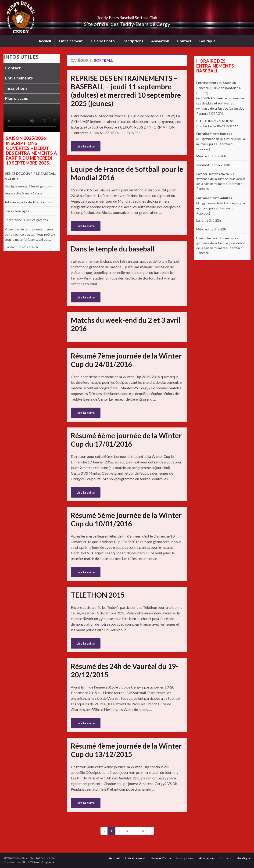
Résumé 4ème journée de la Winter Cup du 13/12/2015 (126, 750)
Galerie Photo (103, 41)
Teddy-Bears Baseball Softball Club (127, 16)
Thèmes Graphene (42, 862)
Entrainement (71, 41)
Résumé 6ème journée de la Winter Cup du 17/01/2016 (126, 440)
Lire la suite (86, 146)
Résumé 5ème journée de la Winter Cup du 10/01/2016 (126, 519)
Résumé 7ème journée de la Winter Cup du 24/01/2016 (126, 360)
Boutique (207, 41)
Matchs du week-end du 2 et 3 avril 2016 (126, 324)
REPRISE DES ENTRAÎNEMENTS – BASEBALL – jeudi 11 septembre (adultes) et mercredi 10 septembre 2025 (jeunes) (126, 91)
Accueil (45, 41)
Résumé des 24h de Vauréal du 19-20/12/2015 (125, 670)
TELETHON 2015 (98, 595)
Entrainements (19, 78)
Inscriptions (133, 41)
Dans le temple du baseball (113, 249)
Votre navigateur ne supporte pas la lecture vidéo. (32, 118)
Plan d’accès (16, 98)
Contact (184, 41)
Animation (160, 41)
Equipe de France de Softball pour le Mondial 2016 (127, 173)
